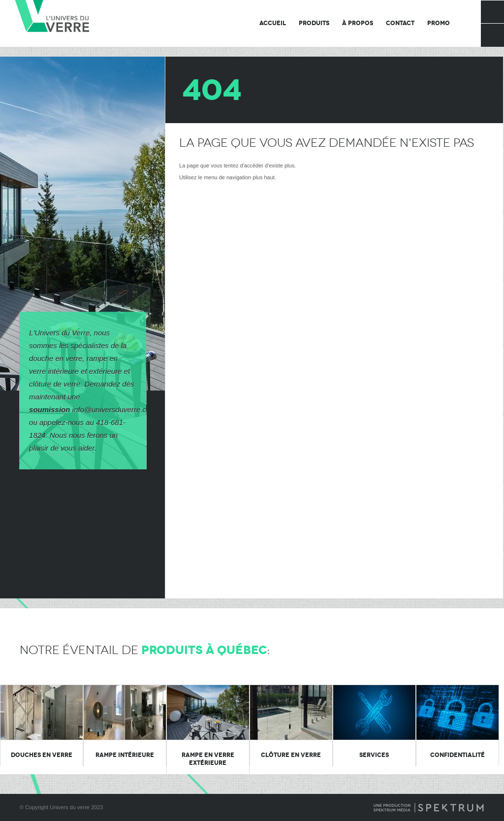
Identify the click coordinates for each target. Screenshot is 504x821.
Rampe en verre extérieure (208, 759)
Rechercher (492, 35)
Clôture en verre (291, 755)
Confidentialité (457, 755)
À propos (358, 23)
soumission (49, 410)
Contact (400, 23)
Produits (314, 23)
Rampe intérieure (125, 755)
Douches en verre (42, 755)
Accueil (273, 23)
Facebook (492, 12)
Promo (439, 23)
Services (374, 755)
